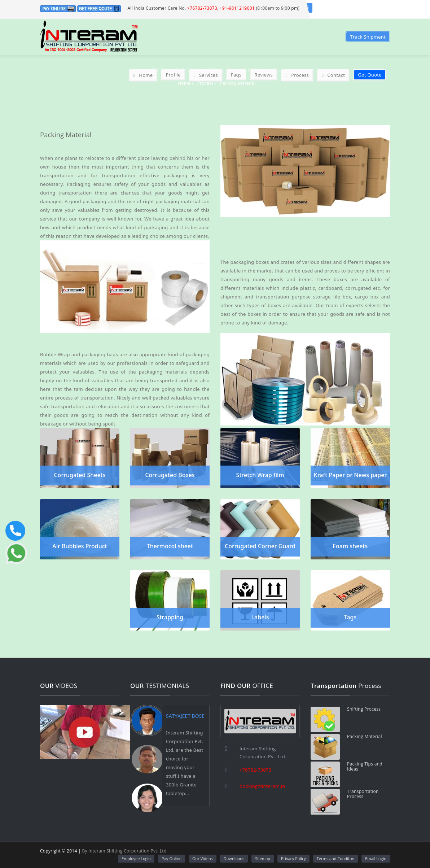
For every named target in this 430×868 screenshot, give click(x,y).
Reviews (264, 75)
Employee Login (136, 858)
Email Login (376, 858)
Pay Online (172, 858)
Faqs (236, 75)
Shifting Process (364, 709)
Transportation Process (363, 794)
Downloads (234, 858)
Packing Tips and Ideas (365, 767)
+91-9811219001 (237, 8)
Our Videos (203, 858)
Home (143, 75)
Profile (173, 75)
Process (297, 75)
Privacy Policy (293, 858)
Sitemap (263, 858)
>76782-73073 (202, 8)
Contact (333, 75)
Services (206, 75)
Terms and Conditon (336, 858)
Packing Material (365, 737)
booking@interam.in (262, 786)
